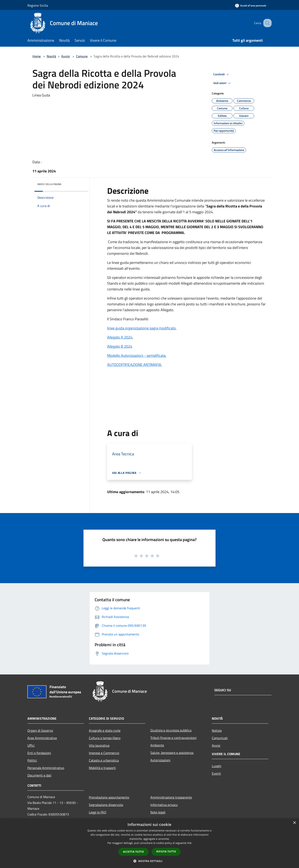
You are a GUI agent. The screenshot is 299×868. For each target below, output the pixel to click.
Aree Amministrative (42, 738)
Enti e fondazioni (39, 753)
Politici (32, 760)
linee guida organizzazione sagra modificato (142, 328)
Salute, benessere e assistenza (172, 753)
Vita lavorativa (99, 745)
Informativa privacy (164, 805)
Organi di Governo (40, 730)
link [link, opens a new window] (189, 843)
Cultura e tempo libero (105, 738)
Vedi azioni (223, 83)
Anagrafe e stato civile (105, 730)
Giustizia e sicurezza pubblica (171, 730)
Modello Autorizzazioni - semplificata (136, 355)
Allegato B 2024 (120, 346)
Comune (82, 56)
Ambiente (157, 745)
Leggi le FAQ (98, 812)
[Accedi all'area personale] (251, 5)
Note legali (158, 812)
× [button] (294, 823)
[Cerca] (267, 23)
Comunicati (220, 738)
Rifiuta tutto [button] (166, 852)
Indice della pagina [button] (49, 184)
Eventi (216, 773)
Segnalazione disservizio (106, 805)
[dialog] (149, 843)
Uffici (31, 745)
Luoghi (217, 766)
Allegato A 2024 (120, 337)
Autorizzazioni (160, 760)
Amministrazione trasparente (171, 797)
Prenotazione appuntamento (109, 797)
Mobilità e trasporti (102, 768)
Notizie (217, 730)
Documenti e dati (39, 775)
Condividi (222, 74)
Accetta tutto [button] (134, 852)
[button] (149, 861)
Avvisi (66, 56)
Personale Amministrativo (46, 768)
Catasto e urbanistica (104, 760)
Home (37, 56)
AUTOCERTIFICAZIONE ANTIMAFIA (134, 365)
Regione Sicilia (38, 5)
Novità (51, 56)
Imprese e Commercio (104, 753)
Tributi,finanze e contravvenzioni (173, 738)
